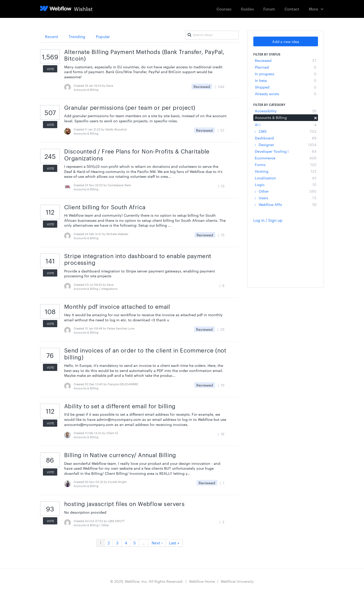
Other (286, 191)
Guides (247, 9)
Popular (103, 36)
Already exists (286, 94)
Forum (269, 9)
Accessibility (286, 111)
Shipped (286, 87)
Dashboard (286, 138)
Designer (286, 145)
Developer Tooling (286, 151)
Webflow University (237, 581)
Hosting (286, 171)
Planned (286, 67)
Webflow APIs (286, 204)
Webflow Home (202, 581)
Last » (174, 543)
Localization (286, 178)
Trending (77, 36)
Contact (292, 9)
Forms (286, 164)
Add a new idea (286, 41)
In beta (286, 80)
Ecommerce (286, 158)
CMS (286, 131)
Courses (224, 9)
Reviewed (286, 60)
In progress (286, 74)
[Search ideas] (212, 35)
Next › (157, 543)
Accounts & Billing (286, 117)
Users (286, 198)
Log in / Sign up (268, 220)
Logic (286, 184)
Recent (52, 36)
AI (286, 125)
